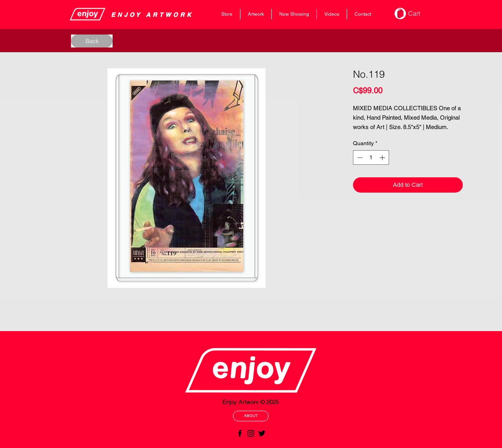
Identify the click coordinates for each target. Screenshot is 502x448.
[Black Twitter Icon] (262, 433)
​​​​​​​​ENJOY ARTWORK (152, 15)
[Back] (92, 41)
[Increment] (383, 158)
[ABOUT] (251, 416)
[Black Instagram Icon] (251, 433)
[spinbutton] (371, 158)
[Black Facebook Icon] (240, 433)
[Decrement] (359, 158)
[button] (420, 14)
